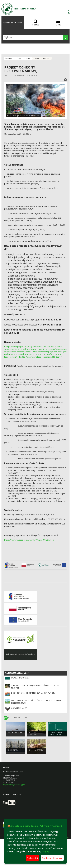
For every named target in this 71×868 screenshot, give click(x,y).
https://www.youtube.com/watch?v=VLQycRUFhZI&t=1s (29, 540)
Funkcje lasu (13, 750)
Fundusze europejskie (42, 58)
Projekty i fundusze (23, 58)
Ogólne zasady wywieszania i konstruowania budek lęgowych (57, 736)
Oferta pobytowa (15, 732)
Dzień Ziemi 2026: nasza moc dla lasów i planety (33, 693)
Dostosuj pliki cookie (52, 858)
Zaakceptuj (32, 858)
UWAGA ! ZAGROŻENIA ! (21, 678)
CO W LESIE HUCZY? (19, 708)
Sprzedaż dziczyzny (33, 733)
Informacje (9, 58)
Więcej (45, 851)
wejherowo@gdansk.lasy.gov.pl (15, 784)
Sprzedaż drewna (36, 750)
